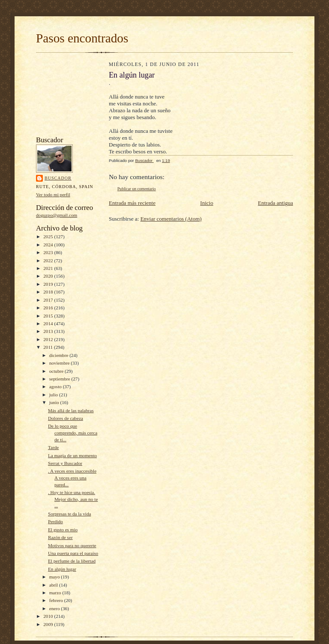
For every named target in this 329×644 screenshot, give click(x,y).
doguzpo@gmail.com (57, 215)
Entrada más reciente (132, 203)
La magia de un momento (72, 455)
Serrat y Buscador (65, 463)
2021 (49, 268)
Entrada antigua (275, 203)
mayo (55, 577)
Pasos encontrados (82, 38)
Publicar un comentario (137, 189)
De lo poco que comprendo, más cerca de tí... (73, 433)
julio (54, 395)
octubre (57, 371)
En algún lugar (62, 569)
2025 (49, 237)
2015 (49, 316)
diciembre (59, 355)
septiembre (60, 379)
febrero (57, 600)
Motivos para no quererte (72, 545)
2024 (49, 245)
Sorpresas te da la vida (70, 514)
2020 (49, 276)
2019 (49, 284)
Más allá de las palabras (71, 410)
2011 (49, 347)
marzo (56, 593)
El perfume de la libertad (72, 561)
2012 (49, 339)
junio (55, 402)
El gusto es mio (63, 530)
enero (55, 608)
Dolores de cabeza (66, 418)
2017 (49, 300)
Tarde (53, 447)
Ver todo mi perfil (53, 195)
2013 (49, 331)
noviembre (60, 363)
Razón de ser (60, 537)
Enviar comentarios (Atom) (171, 219)
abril (54, 585)
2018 (49, 292)
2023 (49, 252)
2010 (49, 616)
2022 (49, 261)
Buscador (58, 178)
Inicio (206, 203)
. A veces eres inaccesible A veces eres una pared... (72, 478)
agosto (56, 386)
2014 (49, 323)
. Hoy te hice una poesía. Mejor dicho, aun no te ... (73, 499)
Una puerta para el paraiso (73, 553)
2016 (49, 308)
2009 (49, 624)
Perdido (55, 521)
